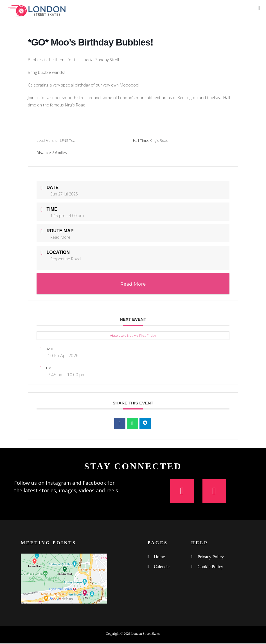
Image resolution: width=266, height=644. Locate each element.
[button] (259, 8)
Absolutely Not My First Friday (133, 336)
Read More (60, 237)
